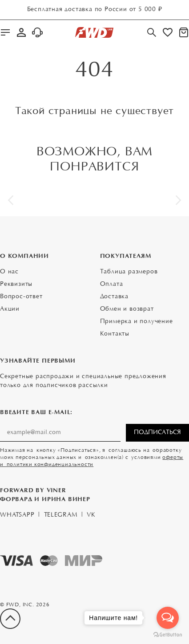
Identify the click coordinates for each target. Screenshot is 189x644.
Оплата (112, 284)
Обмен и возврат (127, 309)
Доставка (114, 297)
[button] (11, 200)
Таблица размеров (129, 272)
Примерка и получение (137, 322)
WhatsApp (17, 515)
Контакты (115, 334)
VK (91, 515)
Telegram (60, 515)
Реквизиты (16, 284)
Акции (10, 309)
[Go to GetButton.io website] (168, 635)
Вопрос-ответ (21, 297)
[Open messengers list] (168, 618)
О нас (9, 272)
